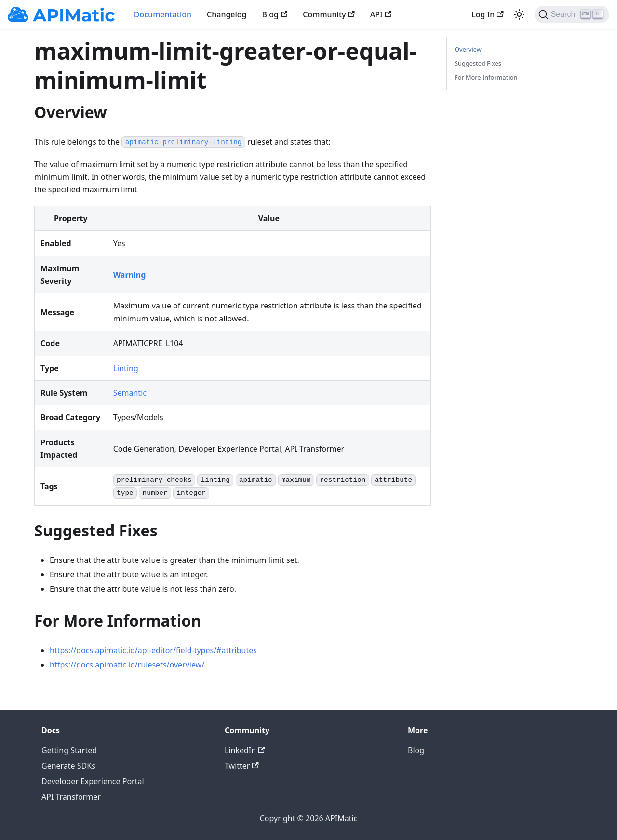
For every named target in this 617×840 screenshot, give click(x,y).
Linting (126, 368)
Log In (487, 14)
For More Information (486, 77)
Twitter (242, 766)
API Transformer (71, 797)
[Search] (572, 14)
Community (329, 14)
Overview (468, 49)
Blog (275, 14)
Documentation (163, 14)
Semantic (130, 393)
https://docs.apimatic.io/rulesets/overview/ (127, 665)
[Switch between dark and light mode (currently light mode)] (519, 14)
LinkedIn (245, 750)
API (381, 14)
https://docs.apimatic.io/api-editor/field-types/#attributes (153, 650)
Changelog (227, 14)
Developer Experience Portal (93, 781)
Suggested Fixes (478, 63)
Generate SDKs (68, 766)
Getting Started (69, 750)
